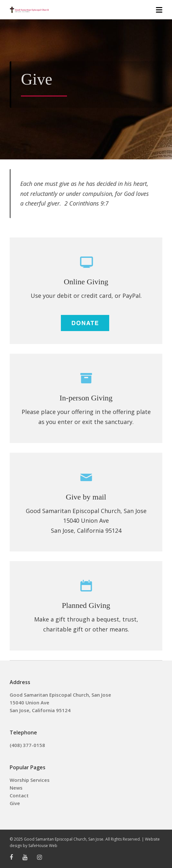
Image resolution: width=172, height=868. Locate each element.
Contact (19, 795)
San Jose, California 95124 (40, 710)
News (16, 788)
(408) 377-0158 (27, 745)
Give (15, 803)
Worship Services (30, 780)
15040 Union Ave (29, 702)
